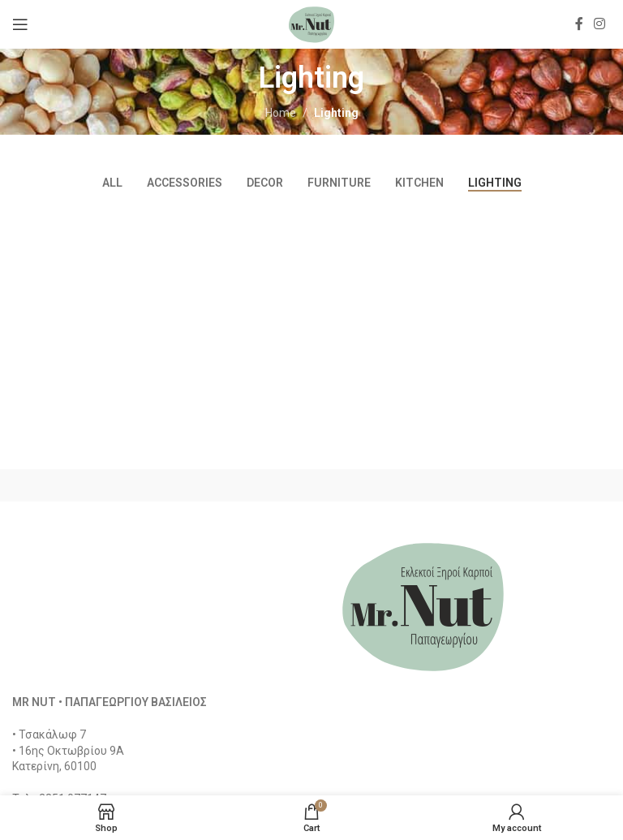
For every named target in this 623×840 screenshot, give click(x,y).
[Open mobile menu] (20, 24)
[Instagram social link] (600, 24)
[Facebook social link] (579, 24)
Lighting (336, 113)
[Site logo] (311, 24)
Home (281, 113)
